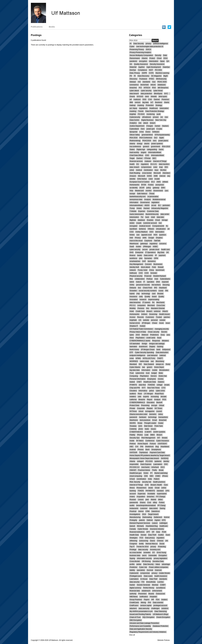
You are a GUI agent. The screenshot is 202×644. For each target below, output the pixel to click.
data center (165, 214)
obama (132, 144)
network (133, 270)
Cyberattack (134, 129)
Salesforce (155, 511)
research (143, 300)
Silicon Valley (135, 135)
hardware (143, 417)
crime (141, 132)
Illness (132, 488)
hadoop (133, 105)
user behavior (152, 355)
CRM (148, 511)
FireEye (149, 279)
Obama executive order (139, 414)
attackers (133, 608)
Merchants (160, 302)
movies (161, 379)
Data (165, 55)
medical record (145, 226)
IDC (140, 364)
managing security (162, 329)
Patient (156, 479)
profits (132, 564)
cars (167, 191)
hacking (160, 347)
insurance (133, 297)
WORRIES (134, 361)
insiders (164, 600)
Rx (153, 302)
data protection (146, 94)
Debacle (133, 288)
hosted (143, 326)
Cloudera (133, 391)
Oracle (132, 97)
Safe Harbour (142, 194)
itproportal (133, 132)
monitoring (151, 114)
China (152, 270)
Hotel (132, 311)
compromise (145, 573)
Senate (144, 535)
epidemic (158, 461)
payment (162, 255)
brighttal (133, 114)
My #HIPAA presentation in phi (141, 611)
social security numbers (148, 291)
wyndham (133, 229)
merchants (146, 467)
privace (156, 117)
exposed (165, 282)
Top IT (132, 547)
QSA (140, 426)
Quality (147, 297)
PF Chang (161, 505)
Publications (37, 27)
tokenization (154, 61)
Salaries (161, 382)
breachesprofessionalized (146, 505)
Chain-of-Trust (135, 617)
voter (155, 167)
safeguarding (152, 149)
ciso (166, 117)
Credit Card (140, 311)
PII (131, 76)
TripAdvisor (144, 452)
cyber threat (158, 91)
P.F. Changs (161, 497)
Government (158, 191)
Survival (150, 570)
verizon (138, 102)
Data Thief (153, 579)
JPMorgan (147, 247)
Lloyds (139, 223)
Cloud (159, 58)
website (146, 320)
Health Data (134, 535)
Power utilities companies (158, 567)
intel (131, 238)
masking (141, 105)
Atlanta (132, 461)
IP (156, 255)
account (133, 494)
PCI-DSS (149, 461)
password (133, 417)
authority (133, 594)
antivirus (157, 311)
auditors (133, 394)
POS (164, 400)
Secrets (164, 332)
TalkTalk (157, 241)
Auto (156, 279)
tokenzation (164, 108)
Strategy (159, 105)
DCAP (142, 188)
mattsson (137, 99)
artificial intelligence (160, 44)
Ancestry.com (155, 550)
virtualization (161, 229)
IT (144, 282)
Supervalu (142, 494)
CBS (146, 476)
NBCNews (134, 597)
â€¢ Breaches (163, 88)
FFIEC (152, 79)
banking (133, 491)
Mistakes (165, 341)
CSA (150, 99)
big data (146, 102)
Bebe (161, 373)
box (139, 288)
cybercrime (140, 373)
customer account (150, 223)
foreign (145, 344)
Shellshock (149, 447)
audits (132, 505)
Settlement (158, 517)
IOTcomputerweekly (162, 135)
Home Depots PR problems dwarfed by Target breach (150, 455)
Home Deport (143, 444)
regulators (145, 164)
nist (139, 82)
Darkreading (147, 517)
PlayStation (140, 338)
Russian (133, 500)
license (167, 517)
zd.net (154, 205)
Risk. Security (135, 482)
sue (138, 235)
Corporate (141, 408)
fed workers (156, 285)
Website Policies (164, 640)
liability (132, 570)
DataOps (166, 67)
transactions (163, 417)
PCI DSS (158, 70)
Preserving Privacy (137, 49)
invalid (157, 179)
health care (165, 250)
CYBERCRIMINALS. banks (140, 341)
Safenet (150, 520)
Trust (132, 373)
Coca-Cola (161, 305)
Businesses (158, 264)
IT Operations (150, 252)
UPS (167, 491)
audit (159, 114)
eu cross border (136, 553)
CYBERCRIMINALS (137, 402)
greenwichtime (147, 135)
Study (168, 364)
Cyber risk (143, 567)
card (154, 294)
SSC (166, 464)
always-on (160, 364)
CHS (147, 485)
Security (158, 55)
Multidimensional (159, 199)
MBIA (152, 435)
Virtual (161, 405)
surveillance (161, 588)
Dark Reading (135, 173)
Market (154, 500)
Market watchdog (161, 473)
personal (154, 320)
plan (147, 500)
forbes (132, 235)
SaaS (132, 247)
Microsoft (157, 173)
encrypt (154, 405)
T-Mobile (133, 211)
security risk (147, 482)
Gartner (157, 99)
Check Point (148, 288)
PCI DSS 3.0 (135, 467)
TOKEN (141, 491)
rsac (154, 82)
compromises (146, 167)
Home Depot (159, 367)
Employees (152, 379)
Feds (154, 267)
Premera (141, 308)
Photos (140, 435)
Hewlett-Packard (159, 276)
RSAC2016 (147, 141)
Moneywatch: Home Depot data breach (144, 458)
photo (141, 429)
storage (165, 220)
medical (139, 170)
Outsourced (160, 594)
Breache (142, 400)
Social (162, 544)
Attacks (145, 58)
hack (147, 217)
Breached (163, 420)
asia (168, 335)
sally (141, 297)
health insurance (161, 576)
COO (147, 273)
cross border (147, 173)
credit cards (151, 338)
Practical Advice (144, 470)
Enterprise (139, 252)
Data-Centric (134, 120)
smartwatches (135, 261)
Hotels (139, 208)
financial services (136, 161)
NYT (144, 388)
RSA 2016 (134, 138)
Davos (152, 541)
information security (144, 558)
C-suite (159, 129)
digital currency (135, 588)
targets (144, 152)
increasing (155, 397)
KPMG (138, 358)
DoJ (156, 138)
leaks (147, 429)
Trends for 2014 (143, 547)
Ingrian (158, 520)
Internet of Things (160, 161)
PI (135, 76)
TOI (143, 582)
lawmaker (133, 347)
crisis (132, 358)
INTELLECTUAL (149, 358)
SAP (144, 261)
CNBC (158, 476)
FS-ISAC (141, 114)
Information (134, 202)
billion (160, 500)
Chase (155, 323)
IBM (131, 102)
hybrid (132, 294)
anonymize (160, 185)
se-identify (134, 188)
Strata (140, 423)
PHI (149, 603)
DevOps (133, 70)
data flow (142, 385)
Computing (134, 376)
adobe (139, 564)
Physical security (136, 276)
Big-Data (161, 252)
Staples (152, 347)
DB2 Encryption (136, 620)
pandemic (133, 61)
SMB (156, 176)
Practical (133, 511)
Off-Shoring (146, 561)
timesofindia (151, 582)
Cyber (132, 47)
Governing (153, 314)
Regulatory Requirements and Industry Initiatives (148, 632)
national (163, 355)
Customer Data (153, 211)
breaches (133, 88)
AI (131, 44)
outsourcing (144, 541)
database (141, 220)
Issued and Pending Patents (140, 614)
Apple (162, 138)
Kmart (155, 420)
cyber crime (160, 391)
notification (144, 597)
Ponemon (165, 99)
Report (150, 400)
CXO (141, 273)
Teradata (133, 426)
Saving (162, 508)
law (144, 367)
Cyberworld (134, 573)
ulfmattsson (147, 117)
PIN (142, 447)
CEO (151, 232)
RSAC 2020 (162, 82)
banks (140, 255)
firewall (161, 267)
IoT (152, 102)
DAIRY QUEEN (159, 432)
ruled (151, 179)
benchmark (160, 270)
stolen (132, 223)
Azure (161, 323)
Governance (145, 202)
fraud (159, 338)
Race (140, 394)
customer (144, 508)
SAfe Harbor (142, 179)
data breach (134, 94)
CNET (139, 382)
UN (167, 541)
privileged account (160, 605)
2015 (138, 335)
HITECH (147, 88)
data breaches (135, 302)
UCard (132, 479)
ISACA (148, 49)
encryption (143, 61)
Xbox (132, 338)
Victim (146, 473)
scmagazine (150, 411)
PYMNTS (133, 385)
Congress (133, 544)
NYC (166, 94)
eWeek (165, 182)
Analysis (148, 199)
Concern (148, 264)
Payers (147, 600)
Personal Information (138, 379)
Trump (132, 208)
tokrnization (160, 232)
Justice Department (137, 126)
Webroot (145, 335)
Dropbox (159, 238)
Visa (131, 191)
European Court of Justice (140, 182)
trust (148, 373)
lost (160, 223)
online (164, 488)
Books (52, 27)
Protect (152, 58)
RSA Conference (146, 138)
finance (132, 255)
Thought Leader (150, 423)
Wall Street (148, 426)
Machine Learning (162, 73)
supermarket (162, 494)
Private (132, 408)
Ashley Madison (141, 232)
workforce (133, 258)
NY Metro (140, 441)
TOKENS (151, 385)
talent (132, 282)
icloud (141, 411)
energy (140, 144)
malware (148, 161)
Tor (142, 217)
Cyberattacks (165, 279)
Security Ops (135, 438)
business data (135, 555)
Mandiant (133, 364)
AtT (159, 438)
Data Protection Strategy (155, 111)
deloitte (132, 179)
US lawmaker (135, 344)
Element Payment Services (140, 523)
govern (150, 367)
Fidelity (132, 435)
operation (151, 282)
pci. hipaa (133, 108)
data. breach (134, 167)
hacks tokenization (137, 214)
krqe (161, 167)
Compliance (142, 70)
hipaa (162, 61)
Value (158, 564)
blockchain (145, 85)
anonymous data (136, 199)
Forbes (151, 185)
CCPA (151, 73)
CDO (147, 155)
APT (148, 532)
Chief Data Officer (136, 155)
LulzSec (161, 582)
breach (153, 123)
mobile (155, 370)
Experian (142, 211)
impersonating (154, 300)
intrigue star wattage (157, 344)
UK (168, 252)
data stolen (154, 508)
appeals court (146, 235)
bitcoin (153, 85)
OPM (156, 258)
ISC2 (163, 467)
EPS (164, 520)
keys (156, 170)
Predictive (133, 567)
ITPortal (147, 158)
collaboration (140, 279)
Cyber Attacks (135, 367)
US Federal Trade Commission (141, 329)
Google (151, 238)
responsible (134, 464)
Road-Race (159, 394)
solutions (165, 608)
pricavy (153, 547)
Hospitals (153, 597)
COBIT (163, 585)
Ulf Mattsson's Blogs (160, 614)
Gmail (157, 488)
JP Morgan (146, 323)
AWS (159, 182)
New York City (161, 120)
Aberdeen (166, 173)
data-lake (160, 217)
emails (167, 385)
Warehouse (134, 244)
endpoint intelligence (137, 355)
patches (167, 317)
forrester (154, 273)
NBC (152, 476)
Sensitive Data (158, 561)
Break (161, 470)
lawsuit (132, 526)
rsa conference (135, 147)
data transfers (164, 164)
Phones (141, 450)
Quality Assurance (141, 64)
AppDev (141, 67)
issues (153, 429)
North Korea (134, 350)
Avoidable (151, 494)
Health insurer (164, 314)
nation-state (144, 361)
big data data (135, 370)
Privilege (133, 550)
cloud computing (136, 476)
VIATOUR (133, 452)
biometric (153, 414)
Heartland (163, 288)
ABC (132, 447)
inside (132, 441)
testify (141, 544)
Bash (148, 450)
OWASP (133, 470)
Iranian (157, 126)
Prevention (142, 594)
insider (139, 247)
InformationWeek (155, 152)
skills (144, 238)
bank (158, 350)
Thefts (154, 470)
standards (146, 82)
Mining (143, 603)
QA (168, 61)
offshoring (133, 541)
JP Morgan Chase (148, 350)
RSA (154, 88)
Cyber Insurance (163, 441)
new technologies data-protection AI (150, 47)
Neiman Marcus (151, 544)
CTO (163, 388)
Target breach (153, 514)
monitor (149, 191)
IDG (166, 167)
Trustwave (143, 79)
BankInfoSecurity (152, 214)
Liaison (155, 523)
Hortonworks (134, 185)
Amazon (133, 176)
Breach (149, 311)
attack (146, 123)
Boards (151, 594)
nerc (155, 141)
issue (168, 323)
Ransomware (135, 58)
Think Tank (159, 426)
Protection (150, 105)
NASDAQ (165, 458)
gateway (156, 188)
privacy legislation (160, 558)
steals (151, 488)
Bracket (160, 294)
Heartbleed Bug (152, 526)
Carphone (148, 241)
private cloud (154, 250)
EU (138, 164)
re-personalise (153, 197)
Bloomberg (160, 361)
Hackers (165, 126)
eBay (155, 503)
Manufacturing (135, 517)
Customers (150, 317)
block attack (146, 267)
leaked (132, 382)
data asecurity (144, 608)
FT (151, 473)
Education (151, 402)
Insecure (158, 570)
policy (149, 188)
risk (140, 123)
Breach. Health (156, 485)
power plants (163, 141)
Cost (149, 503)
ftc (167, 226)
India (150, 479)
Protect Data (134, 405)
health (132, 164)
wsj (169, 176)
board (154, 297)
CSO (132, 232)
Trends (141, 111)
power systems (157, 144)
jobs (141, 258)
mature (139, 282)
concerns (163, 244)
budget (154, 373)
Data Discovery (143, 76)
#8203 (147, 205)
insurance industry (157, 529)
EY (154, 553)
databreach (146, 591)
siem (147, 97)
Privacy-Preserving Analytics (140, 52)
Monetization (164, 370)
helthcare (133, 273)
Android (133, 450)
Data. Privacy (135, 73)
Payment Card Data (157, 452)
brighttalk (133, 320)
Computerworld (158, 226)
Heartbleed (165, 447)
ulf (131, 99)
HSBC (155, 247)
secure (145, 250)
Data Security (139, 44)
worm (144, 555)
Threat (152, 194)
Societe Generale (143, 585)
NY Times (158, 408)
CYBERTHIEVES (136, 432)
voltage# (140, 461)
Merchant (151, 305)
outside (162, 320)
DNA (158, 282)
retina (160, 414)
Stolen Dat (163, 376)
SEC (154, 158)
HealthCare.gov (136, 473)
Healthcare (154, 108)
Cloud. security (154, 332)
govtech (146, 147)
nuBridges (163, 523)
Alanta (167, 102)
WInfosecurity (161, 79)
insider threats (164, 573)
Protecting (162, 547)
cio (162, 117)
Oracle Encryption (163, 617)
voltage (160, 385)
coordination (141, 479)
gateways (144, 244)
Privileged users (136, 576)
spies (132, 335)
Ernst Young (161, 553)
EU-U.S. (154, 164)
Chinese (160, 541)
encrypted (133, 226)
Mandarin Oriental (158, 308)
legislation (155, 202)
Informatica (143, 391)
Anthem (144, 314)
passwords (134, 503)
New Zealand (149, 364)
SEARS (133, 423)
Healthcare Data (150, 382)
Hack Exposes (146, 464)
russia (161, 291)
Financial (148, 276)
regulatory (153, 244)
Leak (146, 435)
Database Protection (161, 626)
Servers (154, 376)
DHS (132, 252)
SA (131, 64)
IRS (156, 288)
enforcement (157, 591)
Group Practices (136, 600)
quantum (163, 235)
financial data (135, 591)
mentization (148, 170)
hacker (132, 585)
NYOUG (140, 97)
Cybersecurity (135, 117)
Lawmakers (158, 464)
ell (168, 229)
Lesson (141, 500)
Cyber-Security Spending (144, 352)
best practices (145, 420)
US (140, 320)
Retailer (150, 408)
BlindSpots (158, 94)
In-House (144, 579)
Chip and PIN (135, 388)
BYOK (144, 185)
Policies (133, 444)
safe (140, 397)
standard (160, 491)
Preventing (145, 405)
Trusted (159, 317)
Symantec (148, 258)
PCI (140, 88)
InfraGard (155, 467)
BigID (166, 76)
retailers (133, 397)
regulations (143, 108)
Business (159, 102)
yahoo (152, 391)
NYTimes (133, 411)
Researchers (141, 488)
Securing (166, 285)
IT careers (146, 302)
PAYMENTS (150, 491)
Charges (150, 126)
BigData (133, 220)
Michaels (140, 526)
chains (132, 497)
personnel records (143, 285)
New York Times (153, 388)
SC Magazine (156, 76)
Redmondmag (135, 141)
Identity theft (134, 267)
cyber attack (134, 91)
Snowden (133, 291)
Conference (150, 441)
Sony (163, 335)
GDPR (144, 73)
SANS (149, 176)
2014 (144, 514)
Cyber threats (143, 529)
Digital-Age (141, 149)
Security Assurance (157, 64)
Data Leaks (148, 576)
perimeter (166, 205)
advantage (166, 564)
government (155, 147)
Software (156, 132)
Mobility (133, 308)
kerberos (142, 229)
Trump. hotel (142, 270)
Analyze (157, 400)
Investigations (135, 514)
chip (138, 294)
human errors (135, 323)
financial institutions (137, 532)
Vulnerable (153, 555)
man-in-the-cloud (136, 241)
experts (146, 397)
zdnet (132, 170)
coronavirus (134, 85)
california (133, 400)
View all (132, 635)
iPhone (165, 476)
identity (166, 461)
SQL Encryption (149, 617)
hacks (161, 149)
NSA (155, 235)
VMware (151, 229)
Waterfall (133, 67)
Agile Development (154, 67)
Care (166, 485)
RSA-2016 (166, 147)
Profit (164, 532)
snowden (147, 553)
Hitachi (165, 311)
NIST (151, 70)
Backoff (159, 402)
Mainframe (134, 420)
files (131, 279)
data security (143, 550)
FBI (167, 291)
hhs (148, 308)
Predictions (154, 335)
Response (156, 341)
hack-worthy (134, 152)
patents (142, 520)
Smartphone (156, 450)
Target (132, 158)
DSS (144, 99)
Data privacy (150, 538)
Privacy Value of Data (138, 332)
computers (141, 305)
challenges (155, 608)
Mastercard (139, 191)
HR (153, 600)
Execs (148, 132)
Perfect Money (149, 588)
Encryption (163, 555)
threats (165, 438)
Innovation (134, 300)
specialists (141, 570)
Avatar (161, 423)
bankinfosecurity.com (138, 197)
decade (163, 397)
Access (132, 317)
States (132, 149)
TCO (141, 538)
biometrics (152, 261)
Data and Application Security (141, 629)
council (159, 411)
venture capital (146, 605)
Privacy (138, 238)
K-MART (148, 432)
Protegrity (133, 520)
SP (153, 532)
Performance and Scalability (140, 626)
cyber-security (135, 250)
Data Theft (152, 535)
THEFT (160, 358)
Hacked (147, 208)
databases (162, 85)
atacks (147, 144)
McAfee (163, 170)
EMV (163, 188)
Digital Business (147, 120)
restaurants (134, 508)
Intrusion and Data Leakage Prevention (144, 623)
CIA (137, 447)
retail (153, 217)
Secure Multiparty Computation (141, 55)
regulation (160, 538)
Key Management (136, 264)
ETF (131, 352)
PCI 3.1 (133, 305)
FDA (158, 600)
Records (140, 317)
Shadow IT (134, 326)
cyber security (146, 91)
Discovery (133, 79)
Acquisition (141, 497)
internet (162, 176)
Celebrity (133, 429)
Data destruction (162, 352)
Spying (132, 558)
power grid (151, 129)
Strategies (134, 538)
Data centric (148, 255)
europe (132, 194)
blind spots (163, 97)
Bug (157, 447)
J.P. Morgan (148, 394)
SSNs (132, 285)
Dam (143, 129)
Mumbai (155, 585)
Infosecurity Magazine (160, 208)
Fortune (153, 444)
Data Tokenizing (161, 611)
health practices (159, 482)
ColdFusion (134, 605)
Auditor (161, 535)
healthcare (164, 526)
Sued (168, 535)
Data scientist (158, 603)
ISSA (165, 58)
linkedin (154, 97)
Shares (143, 503)
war (152, 361)
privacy (148, 44)
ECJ (153, 182)
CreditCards (134, 603)
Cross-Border (135, 561)
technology (146, 294)
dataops (133, 82)
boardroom (143, 347)
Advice (141, 511)
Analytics (133, 123)
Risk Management (148, 438)
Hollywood (166, 350)
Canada (133, 529)
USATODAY (162, 444)
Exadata (150, 220)
